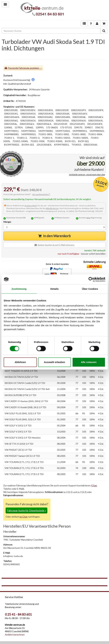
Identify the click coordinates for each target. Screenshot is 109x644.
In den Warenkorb (57, 236)
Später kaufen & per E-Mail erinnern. (56, 245)
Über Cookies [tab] (90, 289)
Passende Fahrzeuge (19, 68)
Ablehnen (20, 362)
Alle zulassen (89, 362)
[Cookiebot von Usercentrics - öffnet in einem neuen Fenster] (91, 279)
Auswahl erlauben (54, 362)
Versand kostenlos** (41, 194)
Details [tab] (55, 289)
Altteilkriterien (52, 208)
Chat (94, 485)
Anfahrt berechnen (15, 635)
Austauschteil (31, 206)
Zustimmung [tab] (19, 289)
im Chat (24, 517)
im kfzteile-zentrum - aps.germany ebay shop (87, 175)
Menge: (7, 222)
